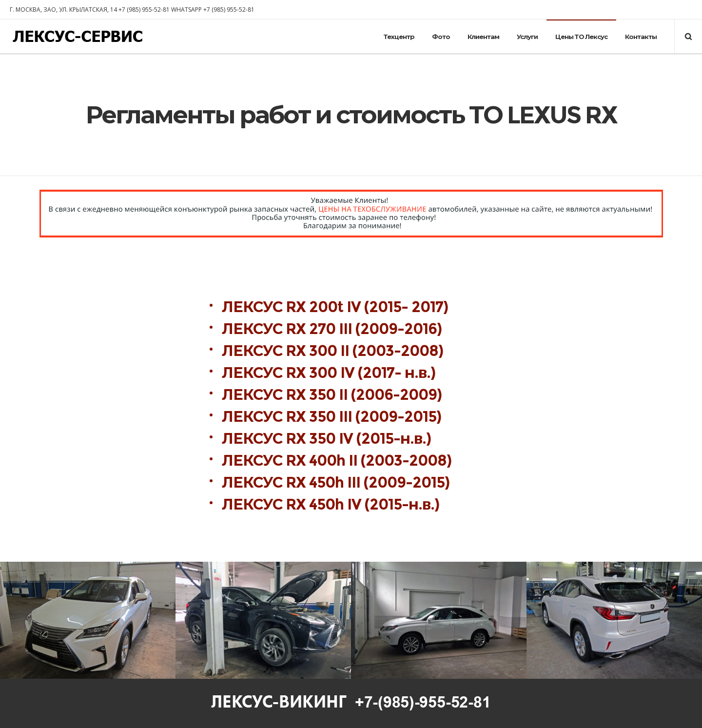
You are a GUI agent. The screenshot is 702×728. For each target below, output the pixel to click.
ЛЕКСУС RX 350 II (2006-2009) (332, 395)
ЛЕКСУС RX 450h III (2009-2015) (336, 482)
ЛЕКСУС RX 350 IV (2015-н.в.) (326, 439)
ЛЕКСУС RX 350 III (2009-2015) (331, 417)
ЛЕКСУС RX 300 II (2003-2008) (336, 351)
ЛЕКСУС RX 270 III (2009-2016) (333, 329)
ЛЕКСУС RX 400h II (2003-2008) (337, 461)
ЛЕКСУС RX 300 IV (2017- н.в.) (329, 373)
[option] (88, 620)
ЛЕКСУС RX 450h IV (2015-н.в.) (331, 504)
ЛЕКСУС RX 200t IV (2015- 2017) (337, 307)
